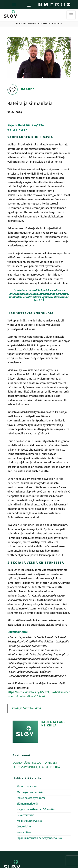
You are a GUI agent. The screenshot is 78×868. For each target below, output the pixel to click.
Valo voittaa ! (25, 832)
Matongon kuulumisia (30, 792)
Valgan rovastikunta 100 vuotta (36, 810)
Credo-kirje (24, 827)
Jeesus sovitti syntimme (31, 798)
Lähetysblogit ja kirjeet (40, 763)
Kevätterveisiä (26, 815)
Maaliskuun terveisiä (29, 821)
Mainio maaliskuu (28, 787)
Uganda (18, 763)
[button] (71, 15)
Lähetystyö (21, 767)
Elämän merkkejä (27, 804)
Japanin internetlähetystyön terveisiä (39, 838)
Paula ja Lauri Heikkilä (26, 708)
